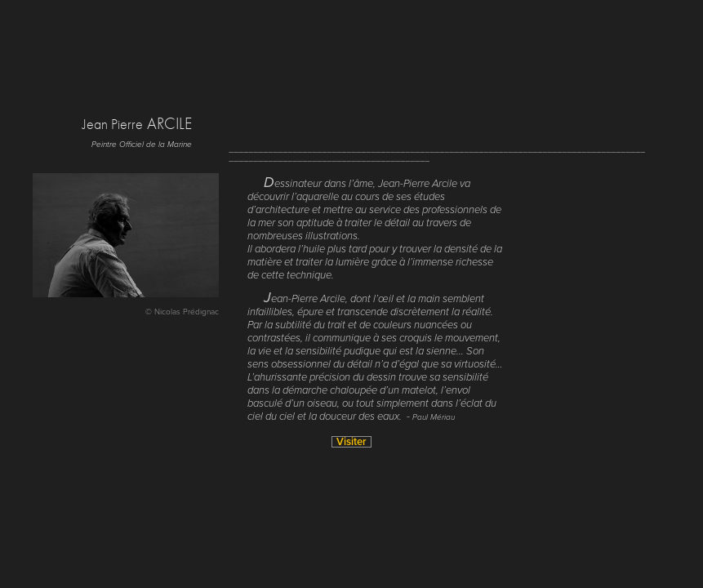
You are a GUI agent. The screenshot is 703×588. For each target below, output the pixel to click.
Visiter (351, 442)
